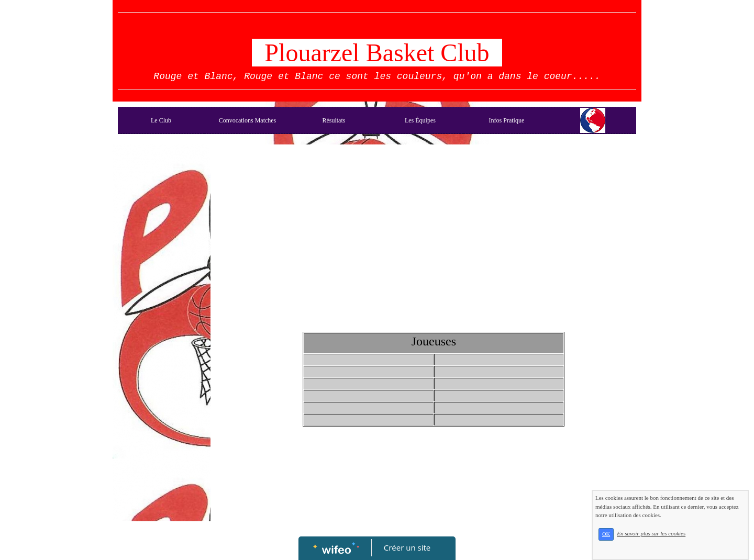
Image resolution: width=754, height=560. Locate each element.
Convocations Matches (248, 120)
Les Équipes (420, 120)
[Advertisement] (162, 359)
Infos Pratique (507, 120)
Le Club (161, 120)
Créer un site (407, 547)
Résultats (334, 120)
